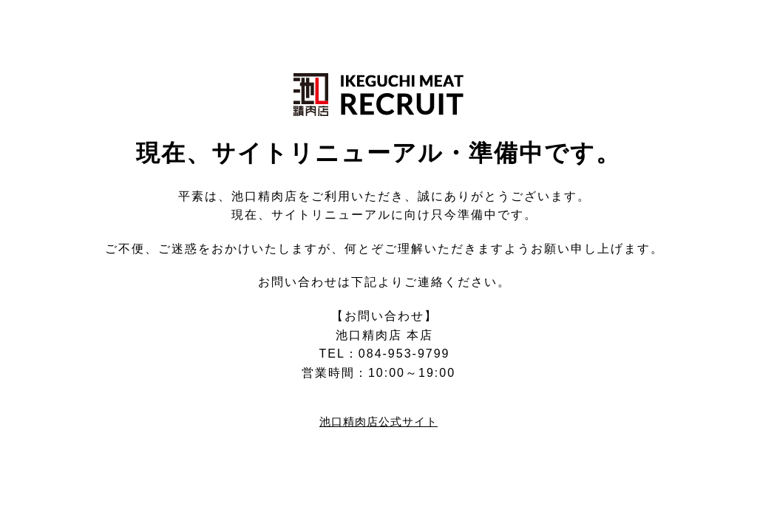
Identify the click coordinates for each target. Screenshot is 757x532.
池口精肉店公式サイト (378, 422)
